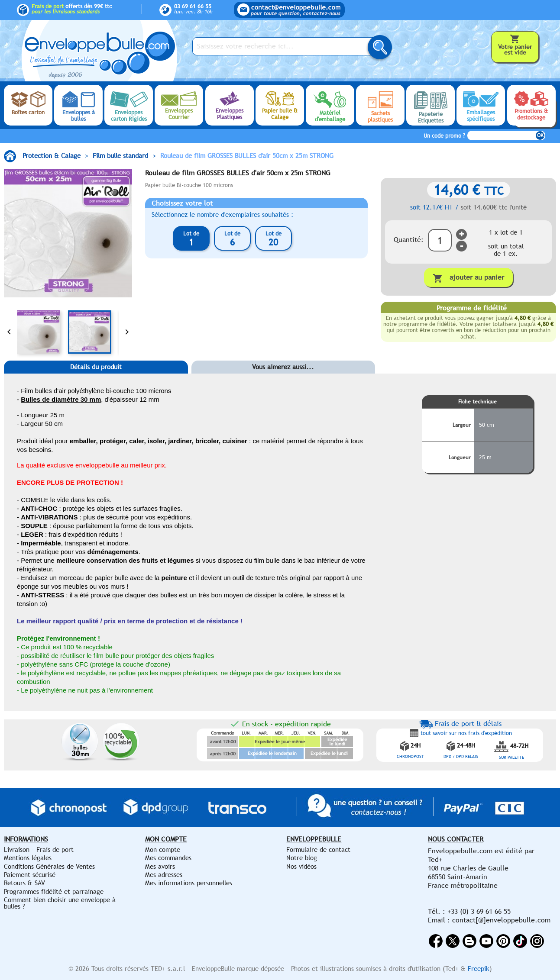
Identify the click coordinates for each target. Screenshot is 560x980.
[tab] (96, 380)
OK (540, 135)
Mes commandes (168, 858)
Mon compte (163, 849)
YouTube (486, 941)
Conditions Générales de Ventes (49, 866)
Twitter (453, 941)
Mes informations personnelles (189, 883)
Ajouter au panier (468, 278)
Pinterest (503, 941)
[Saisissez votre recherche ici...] (285, 46)
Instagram (537, 941)
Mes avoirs (160, 866)
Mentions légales (28, 858)
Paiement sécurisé (30, 875)
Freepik (479, 969)
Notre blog (302, 858)
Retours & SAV (24, 883)
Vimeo (520, 941)
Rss (469, 941)
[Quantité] (440, 240)
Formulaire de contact (318, 849)
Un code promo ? (444, 136)
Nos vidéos (301, 866)
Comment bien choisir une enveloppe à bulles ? (60, 903)
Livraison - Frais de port (39, 849)
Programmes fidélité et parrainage (54, 891)
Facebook (436, 941)
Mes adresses (164, 875)
